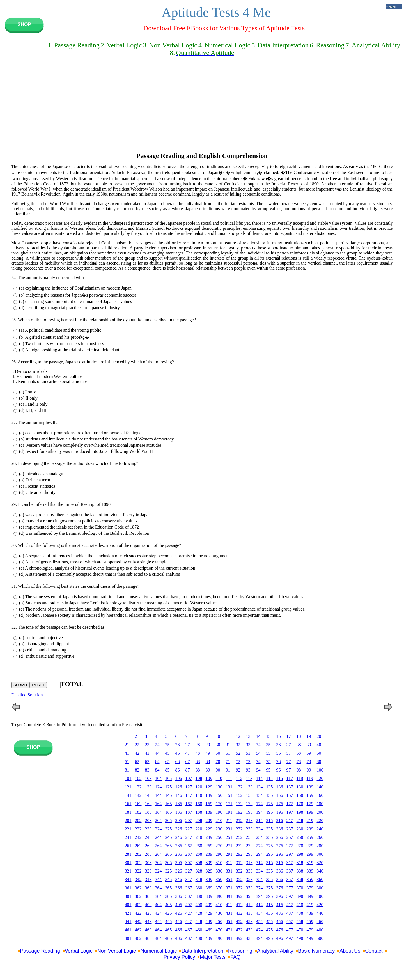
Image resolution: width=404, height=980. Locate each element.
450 (219, 922)
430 (219, 913)
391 (229, 896)
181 (128, 812)
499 (310, 938)
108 (199, 778)
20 (319, 736)
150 (219, 795)
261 (128, 846)
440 (320, 913)
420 (320, 905)
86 (178, 770)
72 (238, 762)
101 (128, 778)
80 (319, 762)
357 (290, 879)
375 (270, 888)
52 (238, 753)
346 (179, 879)
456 (280, 922)
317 (290, 863)
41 (127, 753)
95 (268, 770)
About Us (350, 951)
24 (157, 745)
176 (280, 804)
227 (189, 829)
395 (270, 896)
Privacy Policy (179, 957)
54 (258, 753)
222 (138, 829)
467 (189, 930)
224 (159, 829)
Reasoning (240, 951)
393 (249, 896)
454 (260, 922)
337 (290, 871)
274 (260, 846)
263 (148, 846)
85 (167, 770)
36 (279, 745)
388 (199, 896)
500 (320, 938)
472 (239, 930)
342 (138, 879)
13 (248, 736)
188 (199, 812)
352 (239, 879)
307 (189, 863)
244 (159, 837)
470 (219, 930)
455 (270, 922)
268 (199, 846)
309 (209, 863)
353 (249, 879)
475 (270, 930)
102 (138, 778)
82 (137, 770)
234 (260, 829)
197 (290, 812)
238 (300, 829)
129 (209, 787)
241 (128, 837)
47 (188, 753)
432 (239, 913)
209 (209, 821)
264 (159, 846)
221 (128, 829)
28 (198, 745)
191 (229, 812)
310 (219, 863)
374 (260, 888)
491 (229, 938)
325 (169, 871)
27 (188, 745)
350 (219, 879)
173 (249, 804)
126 (179, 787)
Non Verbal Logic (117, 951)
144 (159, 795)
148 (199, 795)
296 (280, 854)
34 (258, 745)
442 (138, 922)
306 (179, 863)
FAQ (235, 957)
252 (239, 837)
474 (260, 930)
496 (280, 938)
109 (209, 778)
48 (198, 753)
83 (147, 770)
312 (239, 863)
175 (270, 804)
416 (280, 905)
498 (300, 938)
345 (169, 879)
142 (138, 795)
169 (209, 804)
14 (258, 736)
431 (229, 913)
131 (229, 787)
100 (320, 770)
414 (260, 905)
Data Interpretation (202, 951)
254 (260, 837)
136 (280, 787)
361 (128, 888)
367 (189, 888)
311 (229, 863)
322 (138, 871)
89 (208, 770)
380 (320, 888)
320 (320, 863)
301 (128, 863)
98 (299, 770)
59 (309, 753)
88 (198, 770)
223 (148, 829)
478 (300, 930)
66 (178, 762)
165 (169, 804)
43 (147, 753)
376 (280, 888)
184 (159, 812)
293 (249, 854)
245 (169, 837)
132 (239, 787)
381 (128, 896)
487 (189, 938)
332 (239, 871)
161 (128, 804)
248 (199, 837)
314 (260, 863)
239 (310, 829)
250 (219, 837)
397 (290, 896)
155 (270, 795)
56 (279, 753)
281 (128, 854)
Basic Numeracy (316, 951)
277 (290, 846)
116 (280, 778)
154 (260, 795)
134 (260, 787)
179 (310, 804)
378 (300, 888)
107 (189, 778)
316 (280, 863)
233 (249, 829)
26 (178, 745)
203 (148, 821)
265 (169, 846)
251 (229, 837)
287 (189, 854)
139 (310, 787)
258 (300, 837)
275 (270, 846)
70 (218, 762)
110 (219, 778)
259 (310, 837)
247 (189, 837)
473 (249, 930)
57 (289, 753)
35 (268, 745)
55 (268, 753)
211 (229, 821)
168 (199, 804)
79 (309, 762)
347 (189, 879)
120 (320, 778)
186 (179, 812)
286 (179, 854)
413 (249, 905)
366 (179, 888)
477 (290, 930)
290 (219, 854)
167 (189, 804)
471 (229, 930)
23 (147, 745)
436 (280, 913)
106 (179, 778)
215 (270, 821)
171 (229, 804)
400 (320, 896)
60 (319, 753)
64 (157, 762)
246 (179, 837)
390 (219, 896)
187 (189, 812)
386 (179, 896)
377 (290, 888)
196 (280, 812)
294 (260, 854)
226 (179, 829)
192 (239, 812)
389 (209, 896)
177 (290, 804)
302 (138, 863)
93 (248, 770)
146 (179, 795)
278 (300, 846)
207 (189, 821)
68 (198, 762)
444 (159, 922)
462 (138, 930)
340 (320, 871)
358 (300, 879)
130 (219, 787)
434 (260, 913)
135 (270, 787)
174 (260, 804)
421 (128, 913)
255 (270, 837)
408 (199, 905)
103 (148, 778)
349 (209, 879)
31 (228, 745)
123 (148, 787)
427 (189, 913)
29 (208, 745)
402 (138, 905)
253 (249, 837)
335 (270, 871)
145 (169, 795)
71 (228, 762)
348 (199, 879)
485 (169, 938)
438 (300, 913)
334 (260, 871)
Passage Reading (40, 951)
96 (279, 770)
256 (280, 837)
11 (228, 736)
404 (159, 905)
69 (208, 762)
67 (188, 762)
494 (260, 938)
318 (300, 863)
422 (138, 913)
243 (148, 837)
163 (148, 804)
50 (218, 753)
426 (179, 913)
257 (290, 837)
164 (159, 804)
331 (229, 871)
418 (300, 905)
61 (127, 762)
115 (269, 778)
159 (310, 795)
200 (320, 812)
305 (169, 863)
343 (148, 879)
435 (270, 913)
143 (148, 795)
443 (148, 922)
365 (169, 888)
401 (128, 905)
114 (259, 778)
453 (249, 922)
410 (219, 905)
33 (248, 745)
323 (148, 871)
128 (199, 787)
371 (229, 888)
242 (138, 837)
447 (189, 922)
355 (270, 879)
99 (309, 770)
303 (148, 863)
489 (209, 938)
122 (138, 787)
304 (159, 863)
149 (209, 795)
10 (218, 736)
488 (199, 938)
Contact (374, 951)
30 (218, 745)
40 (319, 745)
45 (167, 753)
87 (188, 770)
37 (289, 745)
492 (239, 938)
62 (137, 762)
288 (199, 854)
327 (189, 871)
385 (169, 896)
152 (239, 795)
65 (167, 762)
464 (159, 930)
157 (290, 795)
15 (268, 736)
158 (300, 795)
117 (290, 778)
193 (249, 812)
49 (208, 753)
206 (179, 821)
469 (209, 930)
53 (248, 753)
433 (249, 913)
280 (320, 846)
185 (169, 812)
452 (239, 922)
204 (159, 821)
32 (238, 745)
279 (310, 846)
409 (209, 905)
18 (299, 736)
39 (309, 745)
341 (128, 879)
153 (249, 795)
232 (239, 829)
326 (179, 871)
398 (300, 896)
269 (209, 846)
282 (138, 854)
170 (219, 804)
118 (300, 778)
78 (299, 762)
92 (238, 770)
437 (290, 913)
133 (249, 787)
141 (128, 795)
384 (159, 896)
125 (169, 787)
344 (159, 879)
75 (268, 762)
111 (229, 778)
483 (148, 938)
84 (157, 770)
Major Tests (213, 957)
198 (300, 812)
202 (138, 821)
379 (310, 888)
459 (310, 922)
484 (159, 938)
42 (137, 753)
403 (148, 905)
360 (320, 879)
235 (270, 829)
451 (229, 922)
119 (310, 778)
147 (189, 795)
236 (280, 829)
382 (138, 896)
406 (179, 905)
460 (320, 922)
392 (239, 896)
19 (309, 736)
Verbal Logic (79, 951)
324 (159, 871)
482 (138, 938)
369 (209, 888)
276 (280, 846)
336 (280, 871)
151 (229, 795)
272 (239, 846)
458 (300, 922)
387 (189, 896)
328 (199, 871)
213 (249, 821)
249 (209, 837)
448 (199, 922)
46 (178, 753)
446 (179, 922)
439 (310, 913)
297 (290, 854)
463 (148, 930)
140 (320, 787)
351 (229, 879)
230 (219, 829)
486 (179, 938)
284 (159, 854)
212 (239, 821)
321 (128, 871)
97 (289, 770)
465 (169, 930)
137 (290, 787)
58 (299, 753)
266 (179, 846)
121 (128, 787)
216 (280, 821)
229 (209, 829)
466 (179, 930)
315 (270, 863)
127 (189, 787)
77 (289, 762)
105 (169, 778)
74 (258, 762)
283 (148, 854)
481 (128, 938)
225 (169, 829)
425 (169, 913)
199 (310, 812)
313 (249, 863)
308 (199, 863)
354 (260, 879)
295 (270, 854)
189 (209, 812)
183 (148, 812)
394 (260, 896)
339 (310, 871)
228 (199, 829)
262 (138, 846)
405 (169, 905)
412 (239, 905)
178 (300, 804)
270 (219, 846)
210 (219, 821)
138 (300, 787)
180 (320, 804)
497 (290, 938)
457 (290, 922)
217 (290, 821)
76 (279, 762)
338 (300, 871)
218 (300, 821)
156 (280, 795)
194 (260, 812)
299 (310, 854)
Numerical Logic (159, 951)
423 (148, 913)
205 (169, 821)
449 (209, 922)
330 (219, 871)
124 (159, 787)
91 (228, 770)
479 (310, 930)
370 (219, 888)
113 (249, 778)
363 (148, 888)
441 (128, 922)
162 (138, 804)
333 (249, 871)
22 (137, 745)
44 (157, 753)
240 (320, 829)
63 (147, 762)
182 (138, 812)
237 (290, 829)
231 (229, 829)
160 (320, 795)
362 (138, 888)
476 (280, 930)
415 (270, 905)
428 (199, 913)
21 (127, 745)
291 (229, 854)
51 (228, 753)
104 (159, 778)
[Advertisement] (202, 105)
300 (320, 854)
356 (280, 879)
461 (128, 930)
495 (270, 938)
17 (289, 736)
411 (229, 905)
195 (270, 812)
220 (320, 821)
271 (229, 846)
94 (258, 770)
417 (290, 905)
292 (239, 854)
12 (238, 736)
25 (167, 745)
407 (189, 905)
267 (189, 846)
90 (218, 770)
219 (310, 821)
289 (209, 854)
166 (179, 804)
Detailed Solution (27, 695)
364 (159, 888)
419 (310, 905)
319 (310, 863)
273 (249, 846)
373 (249, 888)
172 (239, 804)
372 (239, 888)
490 (219, 938)
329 (209, 871)
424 (159, 913)
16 (279, 736)
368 (199, 888)
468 (199, 930)
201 (128, 821)
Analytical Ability (275, 951)
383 (148, 896)
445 (169, 922)
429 (209, 913)
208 (199, 821)
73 (248, 762)
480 (320, 930)
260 (320, 837)
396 (280, 896)
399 (310, 896)
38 (299, 745)
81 (127, 770)
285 (169, 854)
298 (300, 854)
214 (260, 821)
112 (239, 778)
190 (219, 812)
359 (310, 879)
